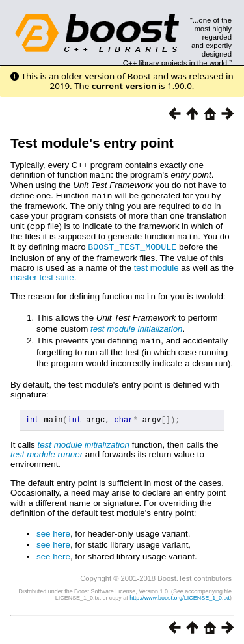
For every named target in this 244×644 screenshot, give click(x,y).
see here (53, 531)
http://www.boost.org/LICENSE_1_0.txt (180, 595)
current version (124, 86)
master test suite (42, 274)
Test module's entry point (92, 143)
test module (156, 264)
